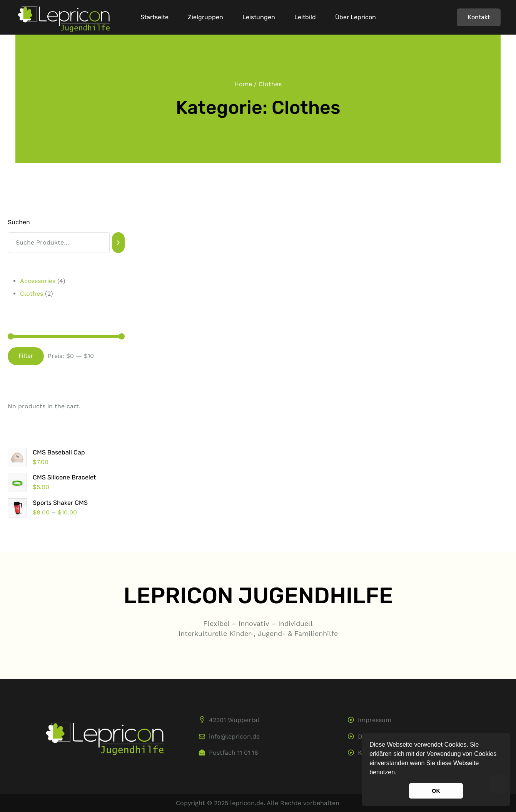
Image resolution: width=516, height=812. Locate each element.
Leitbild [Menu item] (305, 17)
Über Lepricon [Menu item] (356, 17)
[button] (399, 773)
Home (243, 84)
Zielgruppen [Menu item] (205, 17)
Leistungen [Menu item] (259, 17)
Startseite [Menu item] (154, 17)
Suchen (19, 222)
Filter (26, 356)
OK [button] (436, 791)
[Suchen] (118, 243)
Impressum (375, 720)
